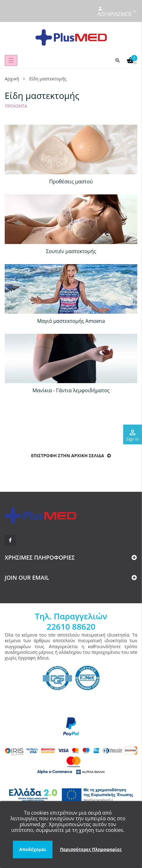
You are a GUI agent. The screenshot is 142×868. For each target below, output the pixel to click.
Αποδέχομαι (33, 849)
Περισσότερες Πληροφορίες (91, 849)
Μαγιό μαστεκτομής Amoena (71, 321)
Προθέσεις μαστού (71, 182)
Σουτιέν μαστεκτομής (71, 251)
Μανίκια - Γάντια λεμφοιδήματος (71, 390)
